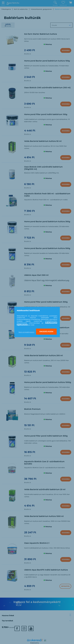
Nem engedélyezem (27, 332)
